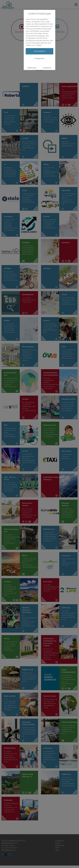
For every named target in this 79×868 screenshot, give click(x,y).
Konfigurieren (39, 59)
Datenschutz (32, 68)
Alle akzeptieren (39, 51)
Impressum (47, 68)
